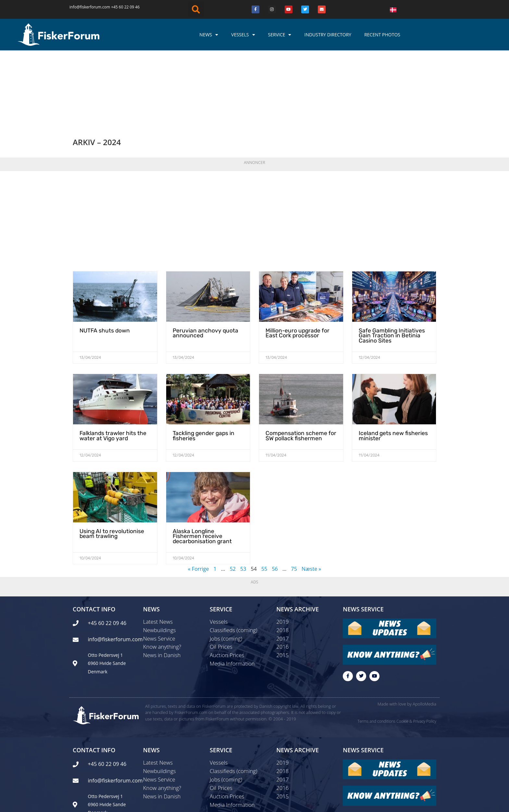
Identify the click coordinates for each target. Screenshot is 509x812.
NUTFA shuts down (103, 262)
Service (280, 35)
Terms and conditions (376, 652)
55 (264, 497)
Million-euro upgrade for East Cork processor (295, 264)
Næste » (311, 497)
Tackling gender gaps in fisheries (202, 366)
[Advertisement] (255, 151)
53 (243, 497)
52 (233, 497)
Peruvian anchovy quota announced (203, 264)
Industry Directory (328, 35)
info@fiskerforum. (86, 7)
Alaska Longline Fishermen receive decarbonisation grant (205, 465)
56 (275, 497)
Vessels (243, 35)
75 (294, 497)
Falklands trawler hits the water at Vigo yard (110, 366)
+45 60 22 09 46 (125, 7)
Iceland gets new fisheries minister (390, 366)
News (209, 35)
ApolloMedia (424, 635)
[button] (196, 9)
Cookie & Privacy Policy (416, 652)
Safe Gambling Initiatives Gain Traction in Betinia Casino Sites (389, 267)
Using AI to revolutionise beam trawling (109, 462)
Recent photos (382, 35)
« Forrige (199, 497)
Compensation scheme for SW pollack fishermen (298, 366)
